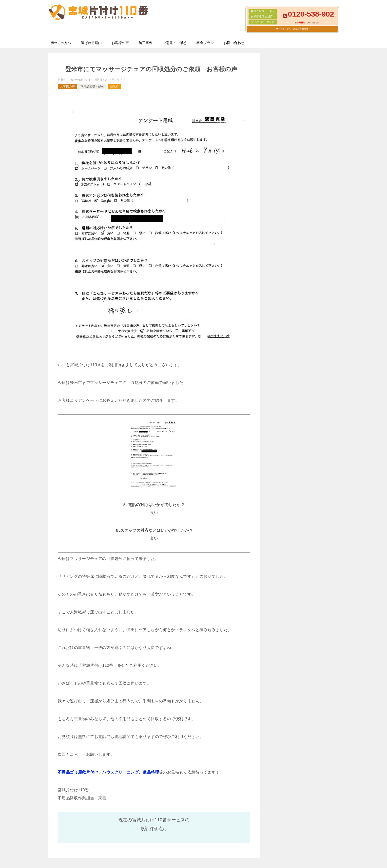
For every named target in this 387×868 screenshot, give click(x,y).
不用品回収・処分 (92, 87)
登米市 (114, 87)
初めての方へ (61, 43)
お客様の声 (120, 43)
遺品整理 (151, 772)
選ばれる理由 (91, 43)
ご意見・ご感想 (174, 43)
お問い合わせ (234, 43)
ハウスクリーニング (120, 772)
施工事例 (146, 43)
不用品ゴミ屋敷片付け (78, 772)
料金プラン (205, 43)
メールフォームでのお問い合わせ (293, 29)
